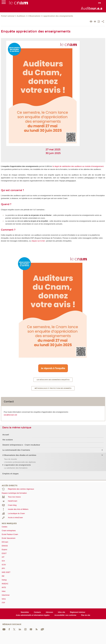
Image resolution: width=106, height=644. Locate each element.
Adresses (49, 612)
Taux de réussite (11, 459)
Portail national (8, 16)
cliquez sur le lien (38, 241)
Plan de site (86, 615)
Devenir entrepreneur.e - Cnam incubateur (21, 445)
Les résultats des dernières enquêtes (53, 380)
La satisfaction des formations (16, 468)
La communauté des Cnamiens (16, 450)
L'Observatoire (34, 16)
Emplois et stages (11, 474)
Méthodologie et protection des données (53, 388)
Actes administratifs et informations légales (33, 615)
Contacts (37, 612)
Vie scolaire (8, 440)
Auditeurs (21, 16)
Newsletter (25, 612)
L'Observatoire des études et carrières (19, 455)
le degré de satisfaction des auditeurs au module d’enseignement (78, 166)
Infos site (62, 612)
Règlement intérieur (78, 612)
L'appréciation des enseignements (58, 16)
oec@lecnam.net (10, 415)
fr (100, 3)
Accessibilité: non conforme (65, 615)
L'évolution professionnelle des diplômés (20, 462)
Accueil (6, 435)
